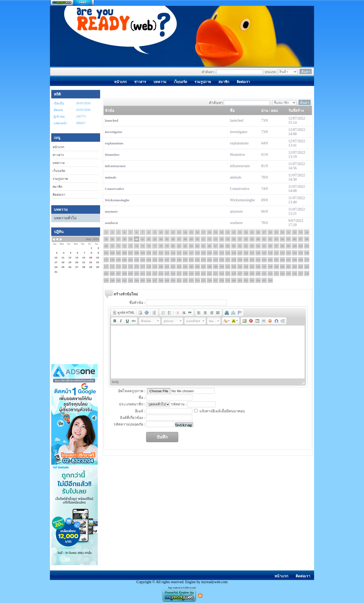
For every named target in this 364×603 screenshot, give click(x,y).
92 (246, 246)
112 (161, 253)
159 (240, 260)
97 (276, 246)
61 (264, 239)
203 (301, 267)
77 (155, 246)
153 (204, 260)
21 (228, 232)
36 (112, 239)
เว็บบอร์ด (59, 171)
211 (143, 273)
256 (210, 280)
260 (234, 280)
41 (143, 239)
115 (179, 253)
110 (149, 253)
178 (149, 267)
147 (167, 260)
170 (307, 260)
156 (222, 260)
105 (118, 253)
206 (112, 273)
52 (210, 239)
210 (137, 273)
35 (106, 239)
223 (216, 273)
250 (173, 280)
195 (252, 267)
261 (240, 280)
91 (240, 246)
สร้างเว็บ (72, 3)
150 (185, 260)
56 (234, 239)
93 (252, 246)
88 (222, 246)
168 (295, 260)
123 (228, 253)
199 (276, 267)
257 (216, 280)
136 (307, 253)
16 (197, 232)
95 (264, 246)
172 (112, 267)
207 (118, 273)
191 (228, 267)
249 (167, 280)
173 (118, 267)
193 (240, 267)
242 (125, 280)
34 (307, 232)
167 (289, 260)
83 (191, 246)
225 (228, 273)
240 (112, 280)
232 (270, 273)
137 (106, 260)
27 (264, 232)
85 (204, 246)
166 (283, 260)
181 (167, 267)
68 (307, 239)
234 (283, 273)
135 (301, 253)
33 (301, 232)
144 (149, 260)
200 (283, 267)
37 (118, 239)
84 (197, 246)
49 (191, 239)
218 (185, 273)
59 (252, 239)
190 (222, 267)
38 (125, 239)
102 (307, 246)
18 (210, 232)
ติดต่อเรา (59, 195)
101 (301, 246)
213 (155, 273)
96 (270, 246)
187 (204, 267)
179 (155, 267)
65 (289, 239)
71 (118, 246)
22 (234, 232)
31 (289, 232)
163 (264, 260)
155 (216, 260)
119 (203, 253)
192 (234, 267)
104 (112, 253)
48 (185, 239)
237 (301, 273)
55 (228, 239)
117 (191, 253)
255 (204, 280)
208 (125, 273)
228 (246, 273)
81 (179, 246)
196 (258, 267)
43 (155, 239)
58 (246, 239)
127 (252, 253)
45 (167, 239)
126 (246, 253)
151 (191, 260)
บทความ (59, 163)
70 (112, 246)
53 (216, 239)
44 (161, 239)
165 (276, 260)
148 (173, 260)
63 (276, 239)
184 (185, 267)
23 (240, 232)
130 (270, 253)
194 (246, 267)
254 (197, 280)
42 (149, 239)
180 (161, 267)
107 (131, 253)
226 (234, 273)
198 (270, 267)
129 (264, 253)
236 (295, 273)
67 (301, 239)
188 (210, 267)
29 (276, 232)
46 (173, 239)
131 (276, 253)
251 (179, 280)
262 (246, 280)
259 (228, 280)
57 (240, 239)
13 (179, 232)
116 (185, 253)
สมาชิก (57, 187)
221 (204, 273)
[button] (124, 313)
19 (216, 232)
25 (252, 232)
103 (106, 253)
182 (173, 267)
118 (197, 253)
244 (137, 280)
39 (131, 239)
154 (210, 260)
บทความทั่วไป (65, 218)
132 (283, 253)
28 (270, 232)
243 (131, 280)
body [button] (115, 382)
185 (191, 267)
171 (106, 267)
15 (191, 232)
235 (289, 273)
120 (210, 253)
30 (283, 232)
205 (106, 273)
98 (283, 246)
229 (252, 273)
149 (179, 260)
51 (204, 239)
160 (246, 260)
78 (161, 246)
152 (197, 260)
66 (295, 239)
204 (307, 267)
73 (131, 246)
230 (258, 273)
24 (246, 232)
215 (167, 273)
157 (228, 260)
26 (258, 232)
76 (149, 246)
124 (234, 253)
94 (258, 246)
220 (197, 273)
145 (155, 260)
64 (283, 239)
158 (234, 260)
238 (307, 273)
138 (112, 260)
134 (295, 253)
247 (155, 280)
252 (185, 280)
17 (204, 232)
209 (131, 273)
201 (289, 267)
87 (216, 246)
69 (106, 246)
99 (289, 246)
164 (270, 260)
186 (197, 267)
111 (155, 253)
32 (295, 232)
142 (137, 260)
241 (118, 280)
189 (216, 267)
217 (179, 273)
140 (125, 260)
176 (137, 267)
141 (131, 260)
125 (240, 253)
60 (258, 239)
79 (167, 246)
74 (137, 246)
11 (167, 232)
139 (118, 260)
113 (167, 253)
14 (185, 232)
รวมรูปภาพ (60, 179)
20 (222, 232)
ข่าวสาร (58, 155)
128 (258, 253)
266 (270, 280)
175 (131, 267)
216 (173, 273)
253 (191, 280)
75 (143, 246)
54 (222, 239)
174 (125, 267)
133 (289, 253)
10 (161, 232)
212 (149, 273)
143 (143, 260)
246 (149, 280)
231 (264, 273)
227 (240, 273)
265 (264, 280)
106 (125, 253)
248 (161, 280)
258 (222, 280)
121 (216, 253)
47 (179, 239)
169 (301, 260)
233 (276, 273)
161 (252, 260)
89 (228, 246)
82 (185, 246)
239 (106, 280)
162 (258, 260)
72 (125, 246)
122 (222, 253)
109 (143, 253)
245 (143, 280)
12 (173, 232)
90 (234, 246)
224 (222, 273)
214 (161, 273)
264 (258, 280)
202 (295, 267)
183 (179, 267)
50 (197, 239)
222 (210, 273)
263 (252, 280)
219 (191, 273)
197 (264, 267)
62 (270, 239)
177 (143, 267)
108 (137, 253)
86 (210, 246)
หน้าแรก (58, 147)
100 (295, 246)
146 (161, 260)
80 (173, 246)
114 (173, 253)
